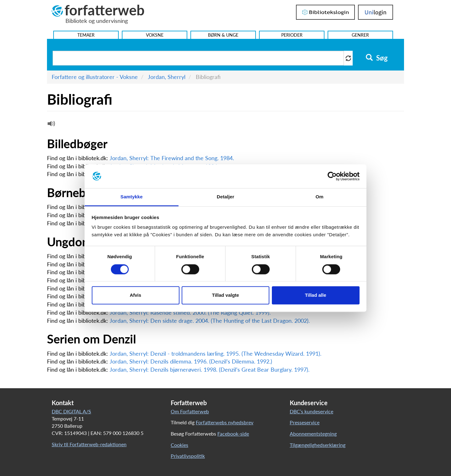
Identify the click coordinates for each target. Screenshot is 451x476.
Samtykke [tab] (132, 197)
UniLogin (376, 12)
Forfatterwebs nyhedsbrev (225, 422)
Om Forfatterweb (190, 411)
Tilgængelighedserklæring (318, 445)
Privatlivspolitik (188, 456)
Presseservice (305, 422)
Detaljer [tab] (225, 197)
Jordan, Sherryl (167, 77)
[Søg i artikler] (198, 58)
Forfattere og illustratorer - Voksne (95, 77)
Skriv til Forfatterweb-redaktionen (89, 444)
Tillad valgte (225, 295)
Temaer (86, 35)
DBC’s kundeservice (311, 411)
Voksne (155, 35)
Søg (377, 58)
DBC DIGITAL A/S (71, 411)
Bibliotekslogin (325, 12)
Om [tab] (319, 197)
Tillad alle (315, 295)
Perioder (292, 35)
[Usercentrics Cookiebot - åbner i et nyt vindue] (332, 176)
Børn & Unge (223, 35)
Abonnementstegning (313, 434)
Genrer (360, 35)
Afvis (135, 295)
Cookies (179, 445)
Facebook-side (233, 434)
